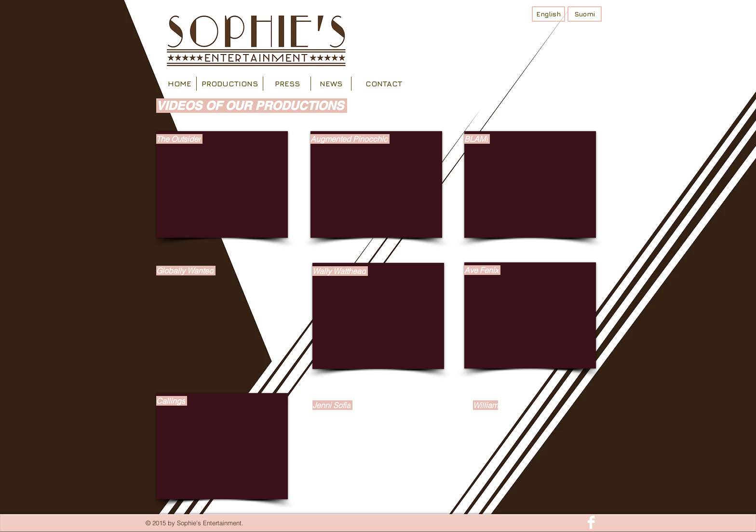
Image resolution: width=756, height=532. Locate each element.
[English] (548, 14)
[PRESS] (287, 84)
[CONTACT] (384, 84)
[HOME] (179, 84)
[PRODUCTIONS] (229, 84)
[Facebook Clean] (591, 522)
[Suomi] (585, 14)
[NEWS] (331, 84)
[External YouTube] (222, 184)
